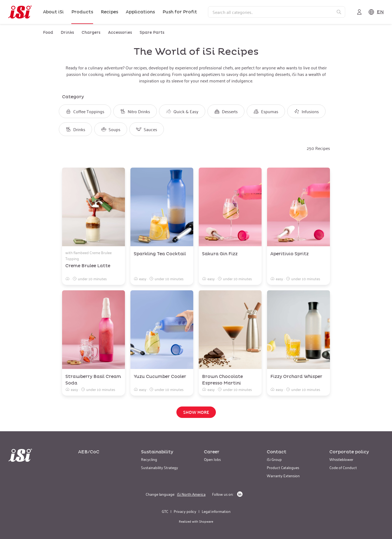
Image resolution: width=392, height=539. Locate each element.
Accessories (120, 33)
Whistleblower (341, 459)
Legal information (216, 511)
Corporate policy (349, 452)
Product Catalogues (283, 467)
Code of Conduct (343, 467)
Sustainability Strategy (160, 467)
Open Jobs (212, 459)
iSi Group (274, 459)
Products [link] (82, 12)
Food (48, 33)
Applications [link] (140, 12)
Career (212, 452)
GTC (165, 511)
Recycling (149, 459)
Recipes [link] (109, 12)
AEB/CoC (89, 452)
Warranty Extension (283, 475)
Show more (196, 412)
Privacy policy (185, 511)
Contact (277, 452)
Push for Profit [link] (180, 12)
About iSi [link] (53, 12)
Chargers (91, 33)
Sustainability (157, 452)
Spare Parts (152, 33)
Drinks (67, 33)
